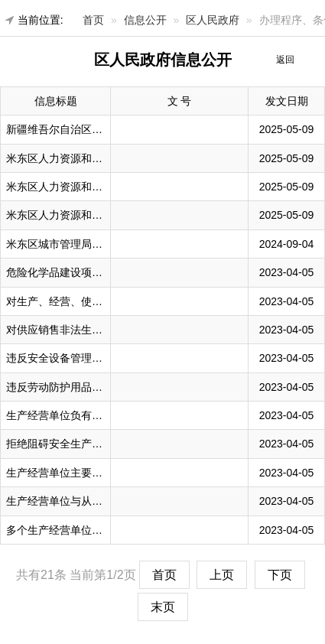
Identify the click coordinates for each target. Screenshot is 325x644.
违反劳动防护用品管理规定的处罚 (86, 387)
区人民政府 (213, 20)
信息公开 (145, 20)
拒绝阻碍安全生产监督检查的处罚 (86, 444)
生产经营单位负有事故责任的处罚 (86, 415)
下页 (280, 575)
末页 (163, 607)
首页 (93, 20)
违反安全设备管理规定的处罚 (76, 358)
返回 (285, 60)
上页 (222, 575)
